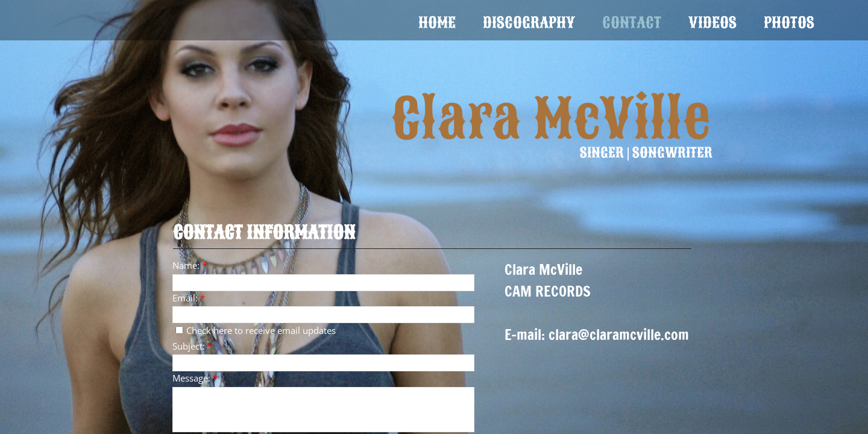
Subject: (192, 346)
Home (437, 23)
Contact (632, 23)
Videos (712, 23)
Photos (789, 23)
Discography (529, 23)
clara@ (569, 335)
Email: (189, 298)
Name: (190, 265)
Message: (195, 378)
